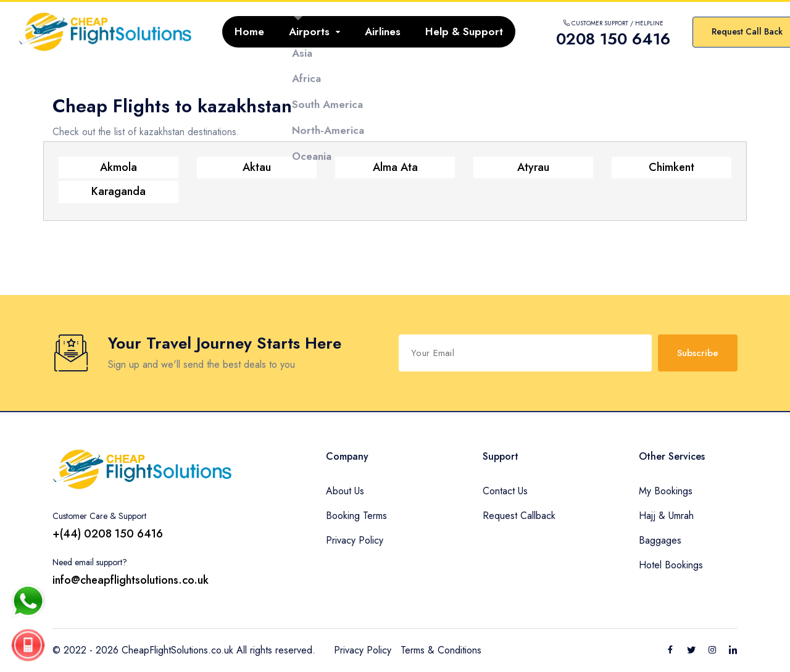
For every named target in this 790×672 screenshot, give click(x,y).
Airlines (383, 31)
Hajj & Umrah (666, 516)
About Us (345, 491)
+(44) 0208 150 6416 (108, 534)
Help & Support (464, 31)
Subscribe (698, 353)
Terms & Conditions (441, 650)
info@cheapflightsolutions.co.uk (131, 580)
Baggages (660, 540)
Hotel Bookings (671, 565)
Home (249, 31)
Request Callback (519, 516)
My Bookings (666, 491)
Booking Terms (356, 516)
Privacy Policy (355, 540)
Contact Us (505, 491)
